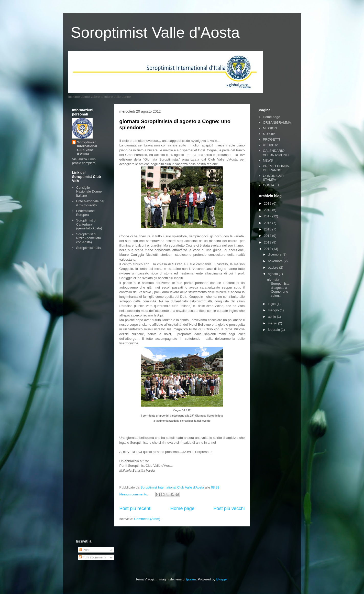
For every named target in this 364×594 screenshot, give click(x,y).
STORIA (269, 134)
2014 (268, 236)
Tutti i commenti (92, 557)
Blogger (222, 579)
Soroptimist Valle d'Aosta (155, 32)
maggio (274, 310)
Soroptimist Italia (89, 248)
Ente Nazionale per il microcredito (90, 203)
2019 (268, 203)
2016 (268, 223)
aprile (272, 317)
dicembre (275, 254)
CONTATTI (271, 185)
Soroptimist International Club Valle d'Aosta (87, 148)
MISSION (270, 128)
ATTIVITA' (270, 145)
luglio (272, 304)
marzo (273, 323)
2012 (268, 249)
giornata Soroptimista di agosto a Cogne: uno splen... (278, 287)
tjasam (191, 579)
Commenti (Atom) (147, 519)
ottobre (273, 267)
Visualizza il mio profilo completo (84, 161)
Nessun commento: (134, 494)
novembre (276, 261)
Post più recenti (135, 508)
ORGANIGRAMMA (277, 123)
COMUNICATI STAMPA (273, 178)
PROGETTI (271, 139)
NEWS (268, 160)
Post (84, 550)
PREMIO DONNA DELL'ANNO (276, 168)
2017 (268, 216)
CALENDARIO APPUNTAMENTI (276, 153)
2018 (268, 210)
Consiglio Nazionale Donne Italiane (89, 192)
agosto (273, 274)
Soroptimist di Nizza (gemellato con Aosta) (89, 238)
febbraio (274, 330)
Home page (182, 508)
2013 (268, 242)
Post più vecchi (229, 508)
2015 (268, 229)
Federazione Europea (85, 213)
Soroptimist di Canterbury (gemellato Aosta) (89, 224)
